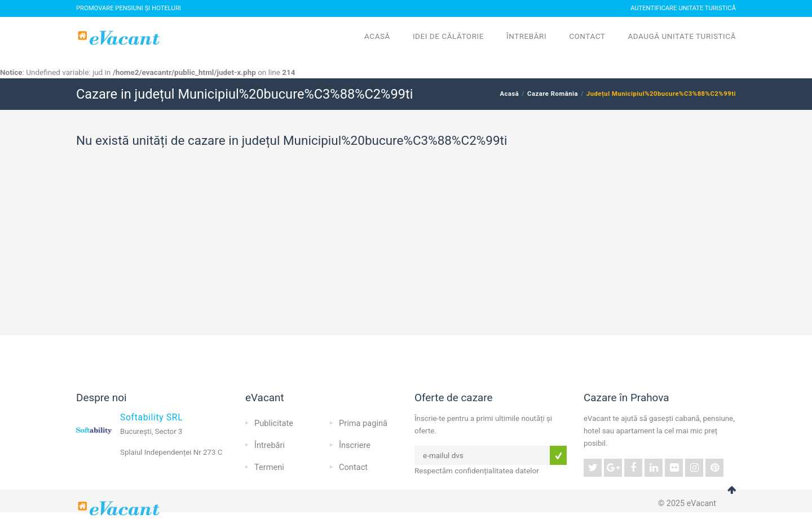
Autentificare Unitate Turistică (683, 8)
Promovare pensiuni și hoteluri (129, 8)
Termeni (269, 467)
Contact (587, 36)
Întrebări (526, 36)
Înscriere (355, 445)
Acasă (377, 36)
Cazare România (553, 94)
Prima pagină (363, 423)
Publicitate (274, 423)
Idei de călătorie (448, 36)
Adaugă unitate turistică (682, 36)
